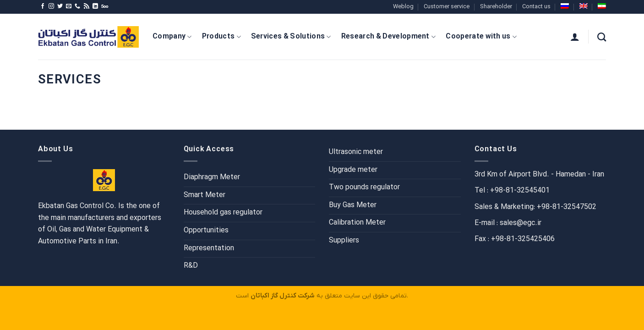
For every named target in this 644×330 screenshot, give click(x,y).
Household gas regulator (223, 213)
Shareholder (496, 7)
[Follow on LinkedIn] (95, 6)
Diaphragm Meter (212, 177)
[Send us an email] (69, 6)
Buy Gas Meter (353, 205)
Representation (209, 248)
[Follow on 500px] (105, 6)
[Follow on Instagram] (51, 6)
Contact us (536, 7)
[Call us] (77, 6)
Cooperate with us (481, 37)
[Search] (602, 37)
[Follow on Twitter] (60, 6)
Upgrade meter (353, 170)
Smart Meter (205, 195)
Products (221, 37)
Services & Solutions (291, 37)
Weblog (403, 7)
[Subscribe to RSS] (87, 6)
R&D (191, 266)
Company (172, 37)
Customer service (447, 7)
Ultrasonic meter (356, 152)
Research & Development (389, 37)
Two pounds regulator (364, 187)
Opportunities (206, 231)
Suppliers (344, 241)
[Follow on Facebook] (43, 6)
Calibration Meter (357, 223)
